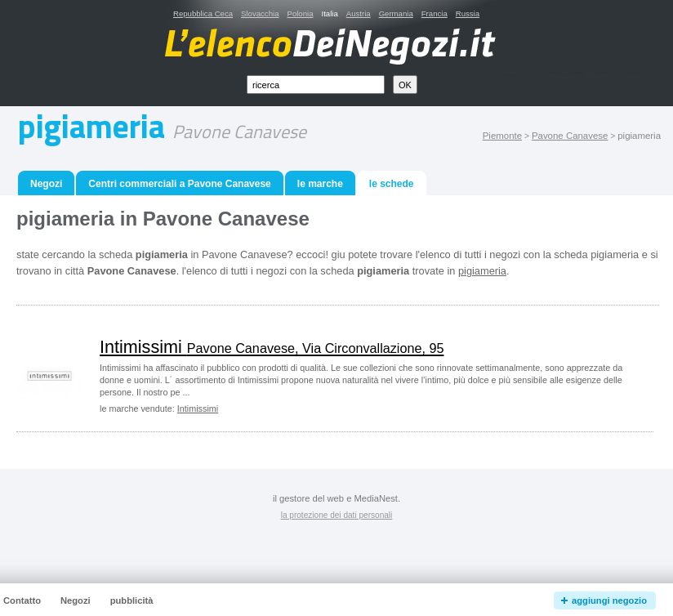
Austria (359, 13)
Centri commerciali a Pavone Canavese (179, 184)
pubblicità (132, 600)
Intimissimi (272, 347)
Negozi (46, 184)
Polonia (300, 13)
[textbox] (316, 85)
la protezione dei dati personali (337, 515)
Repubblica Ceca (203, 13)
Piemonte (502, 136)
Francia (435, 13)
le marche (320, 184)
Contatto (22, 600)
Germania (396, 13)
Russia (468, 13)
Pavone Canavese (570, 136)
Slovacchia (260, 13)
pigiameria (482, 271)
